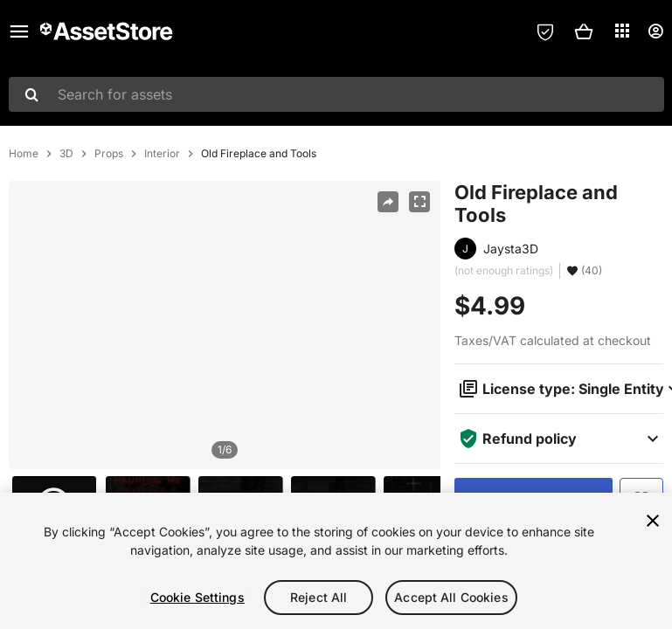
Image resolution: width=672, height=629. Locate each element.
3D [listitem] (66, 154)
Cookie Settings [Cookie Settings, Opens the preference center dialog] (197, 597)
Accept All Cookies (451, 597)
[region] (225, 325)
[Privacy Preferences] (545, 31)
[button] (584, 31)
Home (24, 154)
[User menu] (655, 31)
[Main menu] (19, 31)
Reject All (319, 597)
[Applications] (622, 31)
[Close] (653, 521)
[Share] (388, 202)
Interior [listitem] (162, 154)
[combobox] (336, 94)
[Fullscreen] (419, 202)
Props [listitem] (109, 154)
